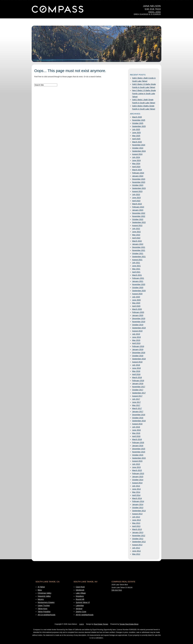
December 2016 (139, 415)
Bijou (40, 590)
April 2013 (136, 526)
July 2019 (136, 334)
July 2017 (136, 399)
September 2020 (139, 291)
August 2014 (137, 483)
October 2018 (138, 356)
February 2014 (138, 501)
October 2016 (138, 418)
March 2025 (137, 142)
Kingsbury (80, 596)
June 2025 (136, 133)
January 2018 (138, 384)
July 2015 (136, 464)
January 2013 (138, 532)
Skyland (79, 609)
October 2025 (138, 123)
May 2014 (136, 492)
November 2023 (139, 182)
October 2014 (138, 480)
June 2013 (136, 520)
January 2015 (138, 477)
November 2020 (139, 284)
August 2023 (137, 191)
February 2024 (138, 173)
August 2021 (137, 260)
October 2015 (138, 455)
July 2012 (136, 548)
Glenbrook (80, 590)
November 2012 (139, 536)
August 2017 (137, 396)
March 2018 (137, 377)
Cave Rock (80, 587)
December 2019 (139, 319)
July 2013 (136, 517)
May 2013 (136, 523)
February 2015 (138, 473)
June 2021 (136, 266)
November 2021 (139, 250)
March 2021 (137, 275)
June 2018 (136, 368)
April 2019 (136, 343)
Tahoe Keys (43, 609)
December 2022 (139, 213)
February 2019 (138, 346)
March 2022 (137, 241)
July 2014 (136, 486)
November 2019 (139, 322)
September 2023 (139, 188)
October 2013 (138, 508)
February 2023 (138, 207)
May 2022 (136, 235)
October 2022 (138, 219)
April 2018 (136, 374)
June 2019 (136, 337)
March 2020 (137, 309)
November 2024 (139, 145)
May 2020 (136, 303)
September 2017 (139, 393)
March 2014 (137, 498)
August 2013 (137, 514)
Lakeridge (80, 606)
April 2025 (136, 139)
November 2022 (139, 216)
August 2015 (137, 461)
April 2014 (136, 495)
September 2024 (139, 151)
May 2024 (136, 164)
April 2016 (136, 436)
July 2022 (136, 229)
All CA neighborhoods (46, 615)
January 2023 (138, 210)
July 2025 (136, 129)
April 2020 (136, 306)
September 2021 (139, 257)
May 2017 (136, 405)
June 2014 (136, 489)
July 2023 (136, 194)
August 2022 (137, 225)
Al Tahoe (41, 587)
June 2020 (136, 300)
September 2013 (139, 511)
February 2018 (138, 381)
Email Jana (155, 12)
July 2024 (136, 157)
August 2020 (137, 294)
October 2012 (138, 539)
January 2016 (138, 446)
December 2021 (139, 247)
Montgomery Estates (46, 602)
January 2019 (138, 349)
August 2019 (137, 331)
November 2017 (139, 387)
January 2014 (138, 504)
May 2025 (136, 136)
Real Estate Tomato (101, 624)
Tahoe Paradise (44, 612)
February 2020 (138, 312)
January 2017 (138, 412)
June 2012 (136, 551)
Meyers (41, 599)
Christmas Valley (45, 593)
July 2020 (136, 297)
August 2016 (137, 424)
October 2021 (138, 253)
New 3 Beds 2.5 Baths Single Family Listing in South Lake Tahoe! (144, 94)
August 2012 (137, 545)
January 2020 (138, 315)
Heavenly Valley (44, 596)
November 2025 (139, 120)
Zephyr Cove (81, 612)
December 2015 (139, 449)
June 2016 (136, 430)
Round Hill (80, 599)
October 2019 (138, 325)
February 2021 (138, 278)
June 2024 (136, 160)
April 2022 (136, 238)
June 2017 (136, 402)
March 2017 (137, 408)
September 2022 (139, 222)
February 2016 (138, 443)
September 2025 (139, 126)
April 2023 (136, 201)
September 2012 (139, 542)
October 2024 (138, 148)
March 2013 (137, 529)
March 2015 (137, 470)
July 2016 (136, 427)
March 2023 (137, 204)
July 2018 (136, 365)
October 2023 (138, 185)
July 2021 (136, 263)
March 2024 (137, 170)
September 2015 (139, 458)
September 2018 (139, 359)
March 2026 (137, 117)
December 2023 (139, 179)
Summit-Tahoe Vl (83, 602)
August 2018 (137, 362)
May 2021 (136, 269)
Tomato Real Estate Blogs (129, 624)
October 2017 (138, 390)
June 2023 (136, 198)
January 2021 (138, 281)
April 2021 (136, 272)
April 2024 (136, 167)
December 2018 (139, 353)
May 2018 (136, 371)
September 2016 (139, 421)
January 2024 (138, 176)
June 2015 (136, 467)
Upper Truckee (44, 606)
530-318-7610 (117, 590)
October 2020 (138, 288)
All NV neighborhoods (85, 615)
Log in (81, 624)
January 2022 (138, 244)
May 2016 (136, 433)
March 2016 (137, 439)
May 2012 (136, 554)
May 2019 (136, 340)
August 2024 (137, 154)
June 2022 (136, 232)
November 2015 (139, 452)
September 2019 (139, 328)
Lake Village (81, 593)
